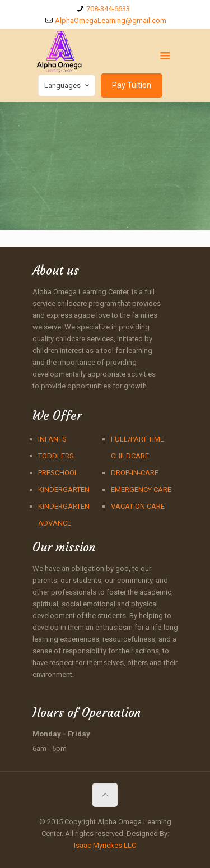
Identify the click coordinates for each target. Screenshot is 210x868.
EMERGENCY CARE (141, 489)
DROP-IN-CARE (135, 473)
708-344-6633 (108, 9)
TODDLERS (56, 456)
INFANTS (52, 439)
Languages (68, 85)
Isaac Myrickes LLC (105, 845)
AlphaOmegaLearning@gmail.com (111, 20)
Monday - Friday (61, 734)
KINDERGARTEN (64, 489)
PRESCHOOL (58, 473)
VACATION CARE (138, 506)
